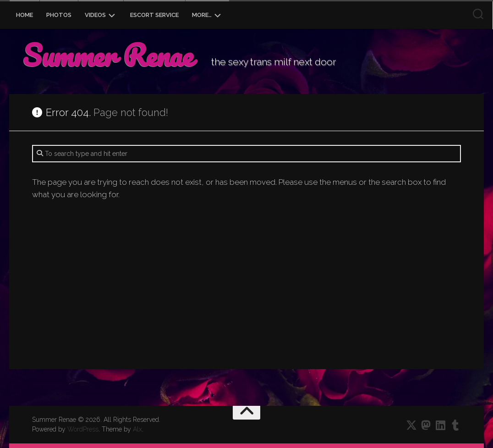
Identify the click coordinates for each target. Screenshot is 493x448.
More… (202, 15)
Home (25, 15)
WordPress (83, 429)
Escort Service (154, 15)
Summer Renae (108, 55)
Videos (95, 15)
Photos (59, 15)
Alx (137, 429)
